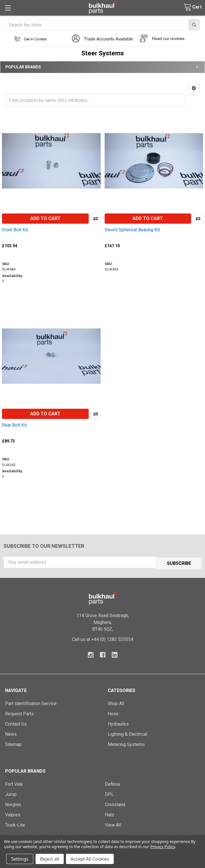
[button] (34, 39)
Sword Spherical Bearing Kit (132, 230)
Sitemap (13, 743)
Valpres (13, 814)
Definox (113, 783)
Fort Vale (14, 783)
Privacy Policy (162, 847)
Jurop (11, 793)
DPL (109, 793)
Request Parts (19, 713)
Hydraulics (118, 723)
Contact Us (16, 723)
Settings (20, 859)
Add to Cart (45, 218)
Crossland (115, 803)
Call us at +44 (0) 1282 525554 (103, 638)
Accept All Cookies (90, 859)
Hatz (110, 814)
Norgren (13, 803)
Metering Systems (126, 743)
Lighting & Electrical (127, 733)
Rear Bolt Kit (14, 425)
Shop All (116, 702)
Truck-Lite (15, 824)
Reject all (50, 859)
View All (113, 824)
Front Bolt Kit (15, 230)
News (11, 733)
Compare (96, 219)
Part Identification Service (31, 702)
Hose (113, 713)
